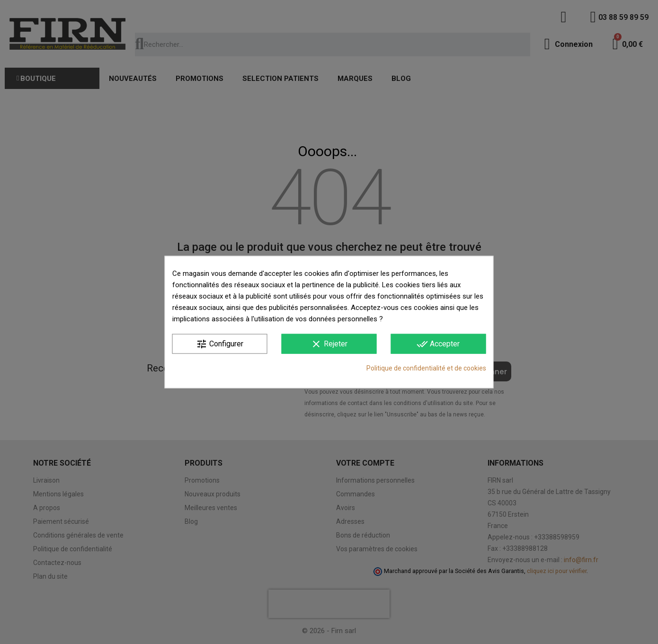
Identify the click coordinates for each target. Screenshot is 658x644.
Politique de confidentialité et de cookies (426, 368)
